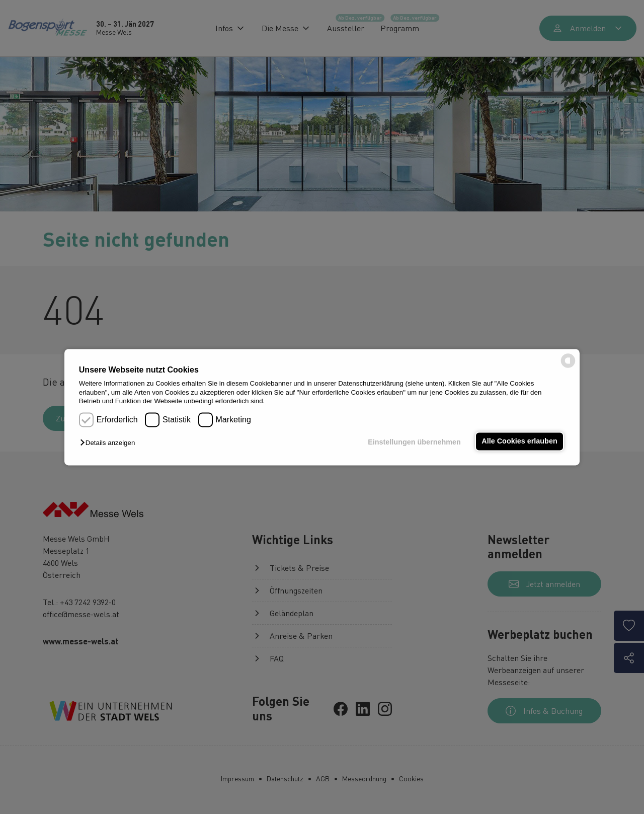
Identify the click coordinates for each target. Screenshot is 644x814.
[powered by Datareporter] (568, 367)
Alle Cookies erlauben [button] (519, 441)
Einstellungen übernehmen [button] (414, 442)
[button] (110, 443)
